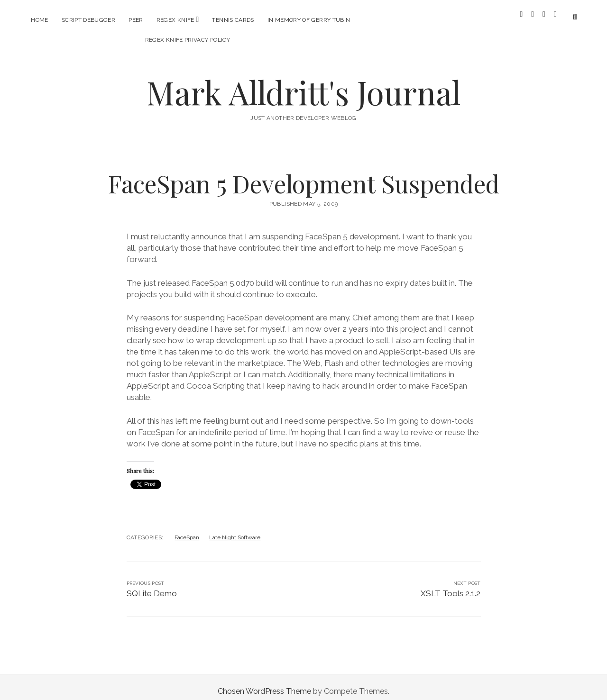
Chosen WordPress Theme (264, 683)
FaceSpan (187, 529)
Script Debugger (88, 20)
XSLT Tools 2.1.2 (451, 585)
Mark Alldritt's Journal (303, 84)
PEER (136, 20)
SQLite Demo (152, 585)
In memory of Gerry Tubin (309, 20)
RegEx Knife (175, 20)
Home (39, 20)
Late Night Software (235, 529)
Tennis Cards (233, 20)
